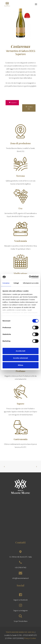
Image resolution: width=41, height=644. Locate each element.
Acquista (13, 103)
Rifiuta (20, 365)
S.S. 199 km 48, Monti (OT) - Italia (21, 557)
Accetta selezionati (20, 358)
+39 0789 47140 (20, 568)
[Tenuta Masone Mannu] (7, 4)
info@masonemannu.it (20, 578)
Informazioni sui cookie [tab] (31, 283)
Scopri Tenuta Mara (21, 621)
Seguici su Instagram (20, 611)
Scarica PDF (29, 108)
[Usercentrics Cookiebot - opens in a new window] (29, 277)
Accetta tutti (20, 351)
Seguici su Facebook (20, 600)
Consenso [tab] (6, 283)
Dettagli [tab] (16, 283)
